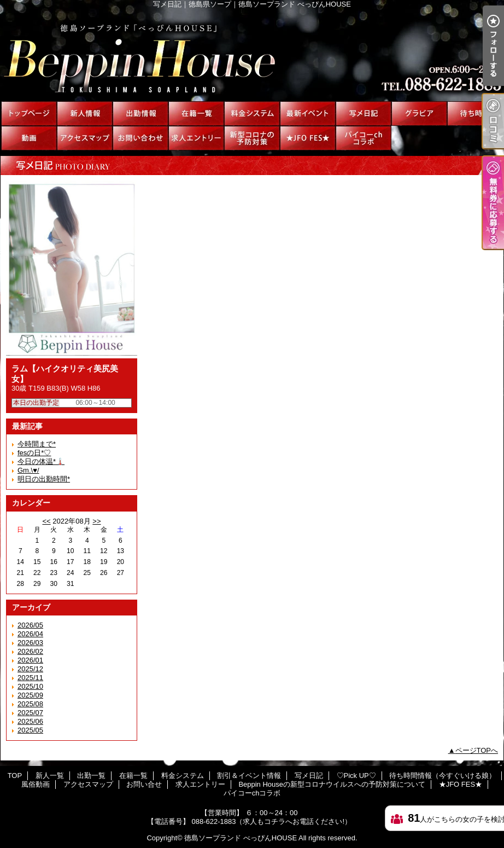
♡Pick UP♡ (419, 114)
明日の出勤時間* (44, 479)
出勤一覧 (140, 114)
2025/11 (30, 678)
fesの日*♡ (34, 453)
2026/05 (30, 625)
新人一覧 (85, 114)
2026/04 (30, 634)
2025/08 (30, 704)
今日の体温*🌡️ (41, 461)
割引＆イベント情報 (308, 114)
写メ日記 (364, 114)
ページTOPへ (477, 750)
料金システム (252, 114)
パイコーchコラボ (364, 138)
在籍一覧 (196, 114)
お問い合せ (140, 138)
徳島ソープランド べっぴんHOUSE (241, 838)
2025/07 (30, 713)
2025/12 (30, 669)
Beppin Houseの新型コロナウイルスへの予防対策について (252, 138)
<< (46, 521)
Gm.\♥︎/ (28, 470)
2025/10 (30, 686)
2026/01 (30, 660)
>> (96, 521)
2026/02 (30, 651)
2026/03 (30, 643)
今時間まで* (37, 444)
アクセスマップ (85, 138)
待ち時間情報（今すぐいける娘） (475, 114)
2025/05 (30, 730)
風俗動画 (29, 138)
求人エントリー (196, 138)
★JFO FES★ (308, 138)
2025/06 (30, 721)
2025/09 (30, 695)
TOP (29, 114)
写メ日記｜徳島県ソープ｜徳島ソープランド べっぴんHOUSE (252, 55)
